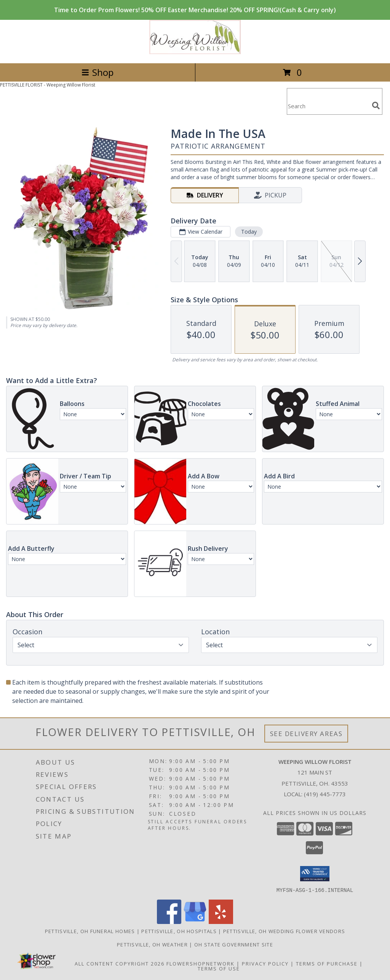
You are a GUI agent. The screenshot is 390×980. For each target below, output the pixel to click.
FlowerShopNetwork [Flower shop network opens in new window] (201, 963)
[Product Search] (328, 106)
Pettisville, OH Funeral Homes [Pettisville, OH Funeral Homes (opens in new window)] (90, 931)
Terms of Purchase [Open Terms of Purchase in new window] (327, 963)
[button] (315, 874)
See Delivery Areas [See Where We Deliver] (306, 734)
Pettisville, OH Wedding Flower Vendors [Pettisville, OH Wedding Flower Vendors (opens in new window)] (284, 931)
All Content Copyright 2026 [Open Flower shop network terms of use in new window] (120, 963)
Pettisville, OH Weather (152, 944)
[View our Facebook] (169, 921)
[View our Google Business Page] (195, 921)
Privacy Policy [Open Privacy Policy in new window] (265, 963)
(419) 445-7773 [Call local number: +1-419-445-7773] (325, 794)
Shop (97, 72)
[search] (376, 106)
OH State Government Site (234, 944)
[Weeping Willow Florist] (195, 52)
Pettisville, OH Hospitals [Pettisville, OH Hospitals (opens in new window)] (179, 931)
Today (249, 232)
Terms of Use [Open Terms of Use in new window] (219, 968)
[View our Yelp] (221, 921)
